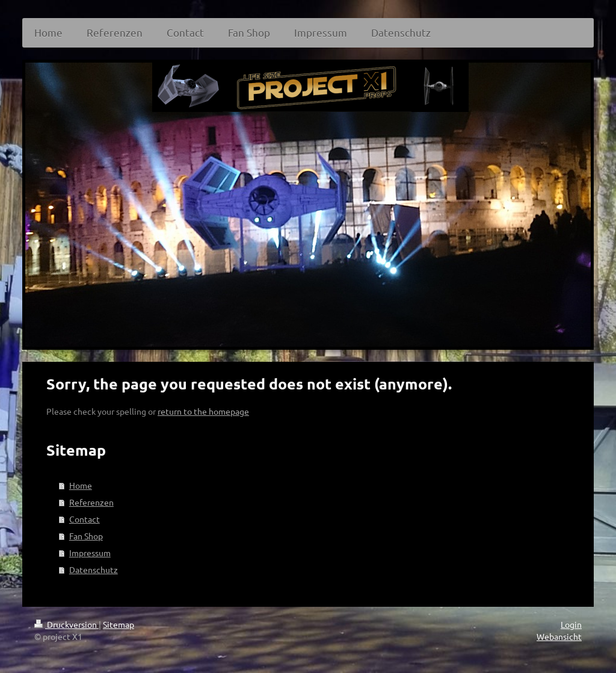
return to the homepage (203, 411)
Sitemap (119, 624)
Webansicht (559, 636)
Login (571, 624)
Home (81, 485)
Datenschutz (94, 569)
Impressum (90, 553)
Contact (85, 519)
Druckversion (66, 624)
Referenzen (91, 502)
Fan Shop (86, 536)
